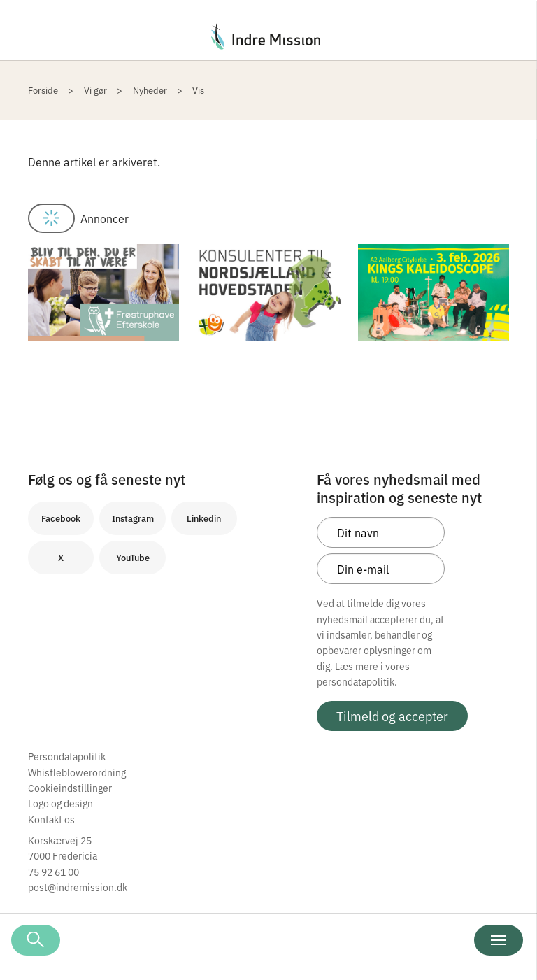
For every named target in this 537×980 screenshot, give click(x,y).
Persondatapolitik (67, 756)
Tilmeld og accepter (392, 716)
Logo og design (60, 803)
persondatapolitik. (357, 681)
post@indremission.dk (78, 887)
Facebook (61, 518)
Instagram (133, 518)
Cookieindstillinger (70, 788)
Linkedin (204, 518)
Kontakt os (51, 819)
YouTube (133, 557)
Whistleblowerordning (77, 772)
